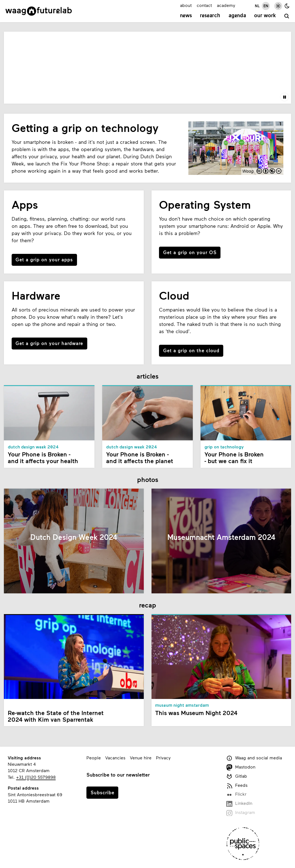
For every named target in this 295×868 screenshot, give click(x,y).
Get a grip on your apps (44, 259)
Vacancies (115, 758)
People (94, 758)
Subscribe (102, 792)
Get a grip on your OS (190, 252)
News (186, 16)
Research (210, 16)
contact (204, 5)
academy (226, 5)
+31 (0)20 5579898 (36, 777)
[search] (287, 16)
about (186, 5)
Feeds (237, 786)
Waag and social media (254, 758)
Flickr (236, 794)
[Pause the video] (284, 97)
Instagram (241, 813)
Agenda (237, 16)
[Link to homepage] (39, 11)
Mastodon (241, 767)
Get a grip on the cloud (191, 350)
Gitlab (237, 776)
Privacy (163, 758)
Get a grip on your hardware (49, 343)
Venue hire (141, 758)
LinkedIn (239, 804)
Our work (265, 16)
